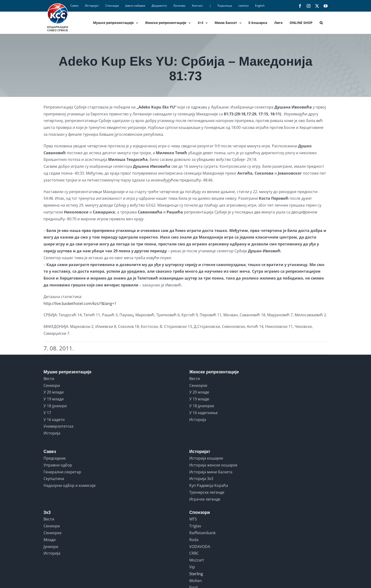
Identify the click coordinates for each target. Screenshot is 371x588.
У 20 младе (199, 392)
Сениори (52, 385)
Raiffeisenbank (202, 533)
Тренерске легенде (207, 492)
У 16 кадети (54, 420)
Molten (196, 581)
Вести (49, 379)
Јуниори (51, 547)
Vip (192, 567)
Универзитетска (58, 426)
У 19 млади (54, 399)
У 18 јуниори (55, 406)
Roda (194, 540)
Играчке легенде (205, 499)
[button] (321, 23)
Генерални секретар (62, 472)
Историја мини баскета (211, 472)
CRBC (194, 553)
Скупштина (54, 479)
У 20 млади (54, 392)
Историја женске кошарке (213, 465)
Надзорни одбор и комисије (70, 485)
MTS (193, 519)
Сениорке (198, 385)
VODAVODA (200, 547)
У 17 (47, 413)
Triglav (195, 526)
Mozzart (197, 560)
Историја (52, 433)
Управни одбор (58, 465)
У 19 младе (199, 399)
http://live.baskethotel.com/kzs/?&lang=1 (80, 303)
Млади (50, 540)
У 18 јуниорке (202, 406)
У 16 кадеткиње (203, 413)
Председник (55, 458)
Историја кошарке (206, 458)
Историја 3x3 (201, 479)
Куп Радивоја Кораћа (209, 485)
